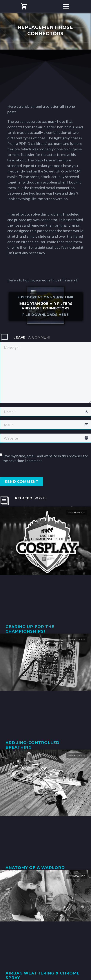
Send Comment (22, 482)
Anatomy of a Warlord (35, 868)
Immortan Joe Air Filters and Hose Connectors (46, 306)
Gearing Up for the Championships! (30, 629)
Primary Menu (66, 7)
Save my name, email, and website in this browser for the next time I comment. (45, 458)
